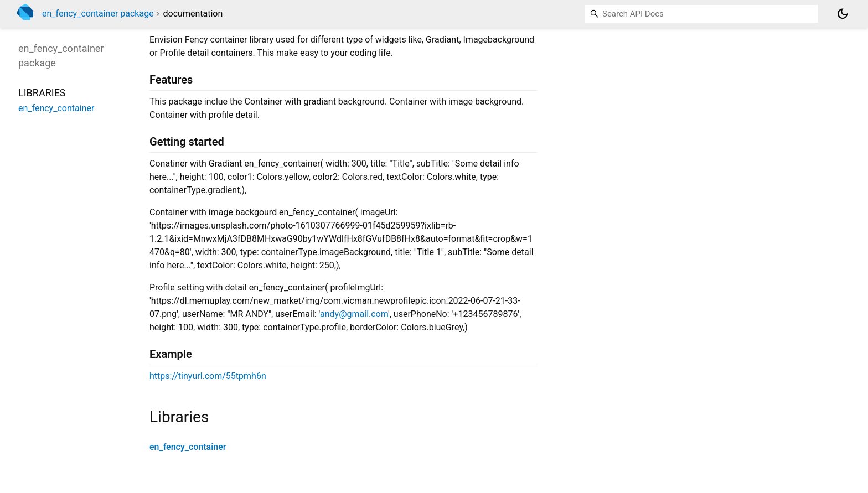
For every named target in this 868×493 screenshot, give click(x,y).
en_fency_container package (98, 14)
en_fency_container (188, 447)
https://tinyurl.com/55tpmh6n (208, 376)
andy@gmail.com (354, 314)
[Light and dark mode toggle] (843, 14)
